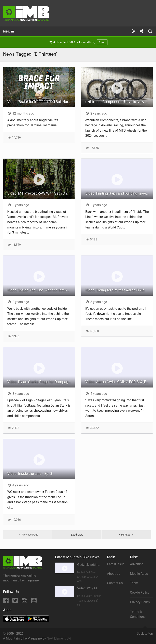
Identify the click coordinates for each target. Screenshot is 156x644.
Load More (77, 535)
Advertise (137, 564)
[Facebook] (6, 602)
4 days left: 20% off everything (78, 42)
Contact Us (115, 583)
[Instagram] (25, 602)
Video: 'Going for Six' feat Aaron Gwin (115, 290)
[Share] (141, 31)
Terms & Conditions (138, 614)
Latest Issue (116, 564)
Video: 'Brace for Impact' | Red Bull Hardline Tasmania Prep (41, 102)
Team (134, 583)
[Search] (151, 31)
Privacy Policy (140, 602)
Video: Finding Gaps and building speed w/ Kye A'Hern (119, 193)
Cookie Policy (140, 593)
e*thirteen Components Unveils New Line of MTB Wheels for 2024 (119, 102)
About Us (114, 574)
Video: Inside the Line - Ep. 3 (30, 474)
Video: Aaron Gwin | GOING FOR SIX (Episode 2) (119, 382)
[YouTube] (34, 602)
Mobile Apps (139, 574)
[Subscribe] (134, 31)
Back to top (145, 632)
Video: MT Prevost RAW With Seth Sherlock (41, 193)
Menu (9, 32)
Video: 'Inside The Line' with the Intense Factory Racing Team (41, 290)
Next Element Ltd (59, 638)
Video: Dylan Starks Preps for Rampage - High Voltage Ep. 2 (41, 382)
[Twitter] (16, 602)
